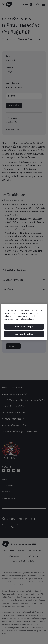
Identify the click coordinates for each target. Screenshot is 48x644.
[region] (24, 322)
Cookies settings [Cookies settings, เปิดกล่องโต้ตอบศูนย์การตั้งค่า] (24, 327)
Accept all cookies (24, 334)
